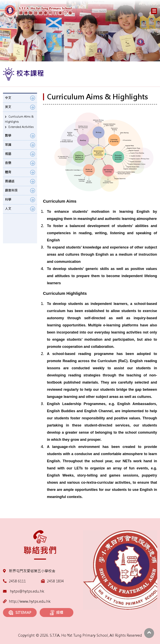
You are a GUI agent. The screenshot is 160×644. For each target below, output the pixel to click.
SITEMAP (20, 613)
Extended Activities (21, 127)
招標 (57, 613)
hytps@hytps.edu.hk (23, 591)
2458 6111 (17, 581)
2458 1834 (55, 581)
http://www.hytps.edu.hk (27, 601)
